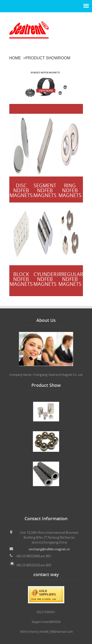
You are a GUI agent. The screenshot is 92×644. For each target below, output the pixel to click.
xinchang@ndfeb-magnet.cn (49, 549)
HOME (15, 58)
